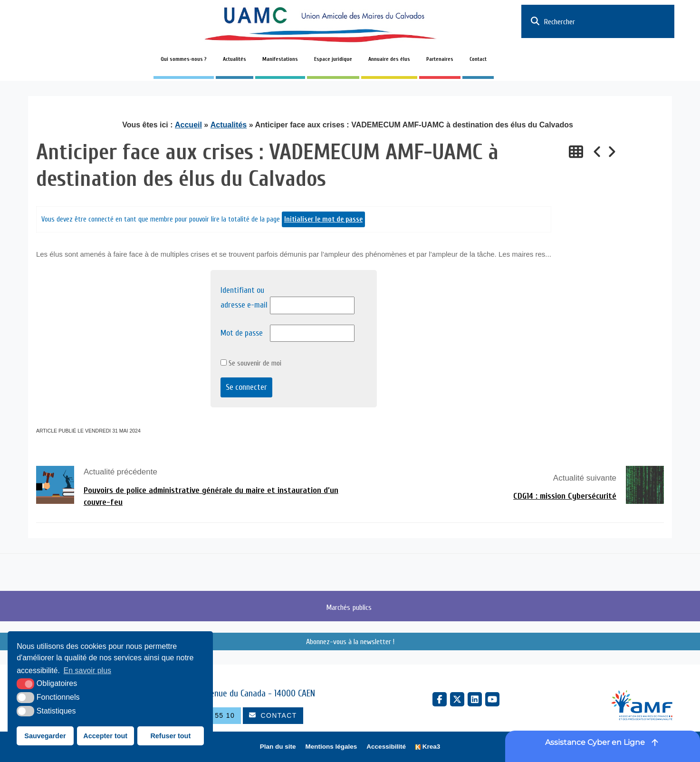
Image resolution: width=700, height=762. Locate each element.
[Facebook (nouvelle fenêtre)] (440, 699)
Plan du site (278, 747)
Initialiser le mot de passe (323, 219)
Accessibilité (386, 747)
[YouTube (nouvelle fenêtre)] (492, 699)
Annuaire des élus (389, 59)
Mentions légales (331, 747)
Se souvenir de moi (251, 363)
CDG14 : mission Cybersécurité (565, 496)
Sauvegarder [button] (45, 736)
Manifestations (280, 59)
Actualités (235, 59)
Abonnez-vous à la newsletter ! (350, 642)
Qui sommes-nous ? (184, 59)
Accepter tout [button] (105, 736)
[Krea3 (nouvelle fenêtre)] (428, 747)
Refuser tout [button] (170, 736)
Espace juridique (333, 59)
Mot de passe (242, 333)
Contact (478, 59)
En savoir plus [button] (88, 670)
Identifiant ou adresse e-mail (244, 298)
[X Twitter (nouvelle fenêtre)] (457, 699)
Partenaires (440, 59)
